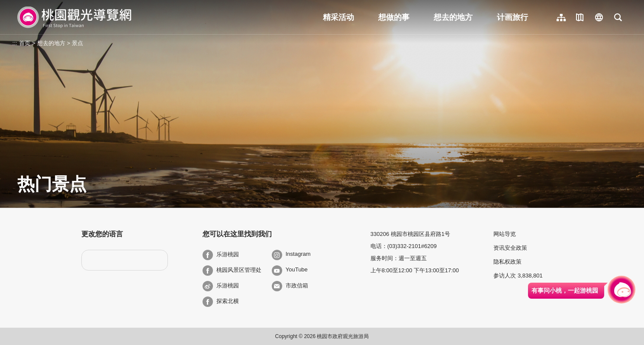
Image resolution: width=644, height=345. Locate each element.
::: (15, 43)
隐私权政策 (507, 262)
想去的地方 (453, 17)
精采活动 (338, 17)
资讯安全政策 (510, 248)
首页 (25, 43)
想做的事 (394, 17)
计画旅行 (512, 17)
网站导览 (505, 234)
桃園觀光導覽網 (74, 17)
